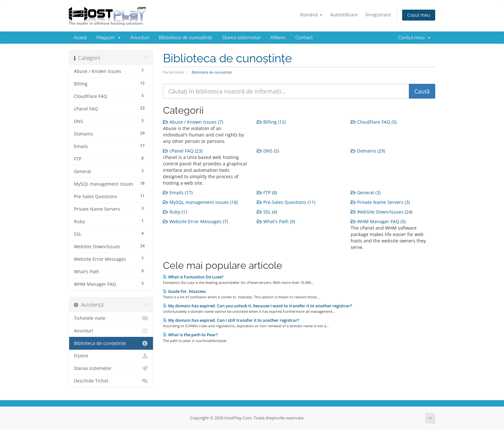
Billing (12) (271, 122)
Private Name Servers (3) (380, 202)
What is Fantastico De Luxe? (193, 277)
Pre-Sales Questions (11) (286, 202)
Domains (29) (368, 151)
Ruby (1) (175, 212)
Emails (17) (178, 193)
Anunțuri (140, 38)
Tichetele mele (111, 318)
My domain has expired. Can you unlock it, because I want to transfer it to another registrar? (257, 306)
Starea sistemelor (241, 38)
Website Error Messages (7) (195, 221)
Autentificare (344, 15)
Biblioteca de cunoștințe (186, 38)
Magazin (108, 38)
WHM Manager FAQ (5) (378, 221)
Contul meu (414, 38)
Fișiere (111, 356)
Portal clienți (174, 72)
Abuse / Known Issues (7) (193, 122)
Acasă (80, 38)
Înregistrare (378, 15)
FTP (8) (267, 193)
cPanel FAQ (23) (183, 151)
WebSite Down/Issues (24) (382, 212)
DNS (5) (268, 151)
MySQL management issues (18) (200, 202)
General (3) (366, 193)
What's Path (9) (276, 221)
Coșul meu (419, 15)
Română (311, 15)
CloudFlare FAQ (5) (374, 122)
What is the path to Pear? (190, 335)
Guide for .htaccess (184, 291)
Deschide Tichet (111, 381)
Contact (304, 38)
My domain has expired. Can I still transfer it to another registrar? (231, 320)
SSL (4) (267, 212)
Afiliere (278, 38)
